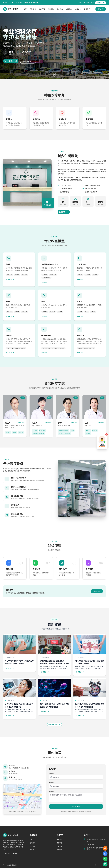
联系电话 (52, 782)
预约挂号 (101, 9)
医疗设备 (60, 9)
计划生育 (59, 846)
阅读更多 (10, 668)
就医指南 (69, 9)
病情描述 (52, 791)
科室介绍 (42, 9)
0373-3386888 (13, 774)
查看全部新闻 (54, 724)
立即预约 (97, 591)
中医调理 (59, 850)
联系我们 (87, 9)
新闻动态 (78, 9)
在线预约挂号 (101, 3)
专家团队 (51, 9)
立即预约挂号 (11, 61)
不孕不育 (59, 843)
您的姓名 (52, 773)
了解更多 (64, 212)
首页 (25, 9)
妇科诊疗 (59, 839)
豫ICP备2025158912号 (100, 865)
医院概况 (33, 9)
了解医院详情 (28, 61)
